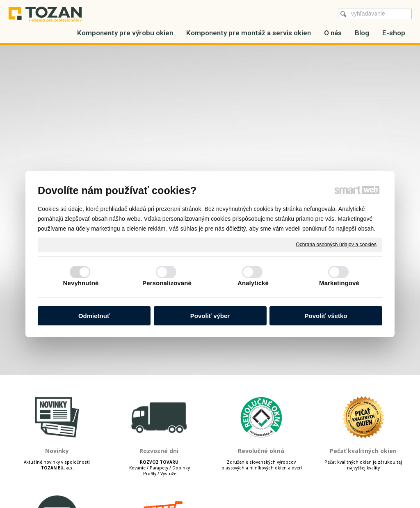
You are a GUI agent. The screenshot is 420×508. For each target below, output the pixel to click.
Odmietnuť (94, 316)
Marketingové (339, 283)
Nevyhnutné (81, 283)
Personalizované (167, 283)
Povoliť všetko (326, 316)
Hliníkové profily (99, 62)
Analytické (253, 283)
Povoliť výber (210, 316)
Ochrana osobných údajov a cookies (336, 245)
